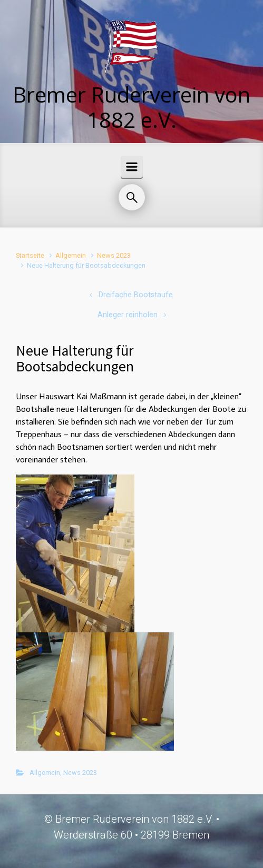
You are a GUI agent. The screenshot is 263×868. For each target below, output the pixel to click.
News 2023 (114, 255)
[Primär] (132, 167)
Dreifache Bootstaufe (136, 295)
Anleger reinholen (128, 315)
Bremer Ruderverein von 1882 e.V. (131, 107)
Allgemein (71, 255)
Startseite (30, 255)
